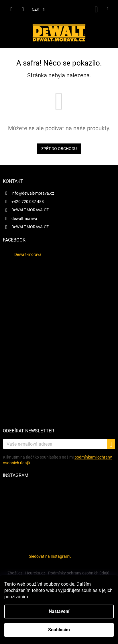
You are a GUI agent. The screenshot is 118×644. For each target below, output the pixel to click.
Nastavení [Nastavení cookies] (59, 611)
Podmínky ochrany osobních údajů (79, 573)
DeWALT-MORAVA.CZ (30, 210)
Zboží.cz (15, 573)
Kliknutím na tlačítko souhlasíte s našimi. (57, 460)
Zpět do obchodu (59, 149)
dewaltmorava (24, 218)
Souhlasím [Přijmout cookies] (59, 630)
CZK (36, 9)
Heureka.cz (35, 573)
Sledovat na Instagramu (50, 556)
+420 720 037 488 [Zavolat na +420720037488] (28, 202)
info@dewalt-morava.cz (33, 193)
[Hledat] (11, 9)
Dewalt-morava (28, 254)
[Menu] (108, 9)
